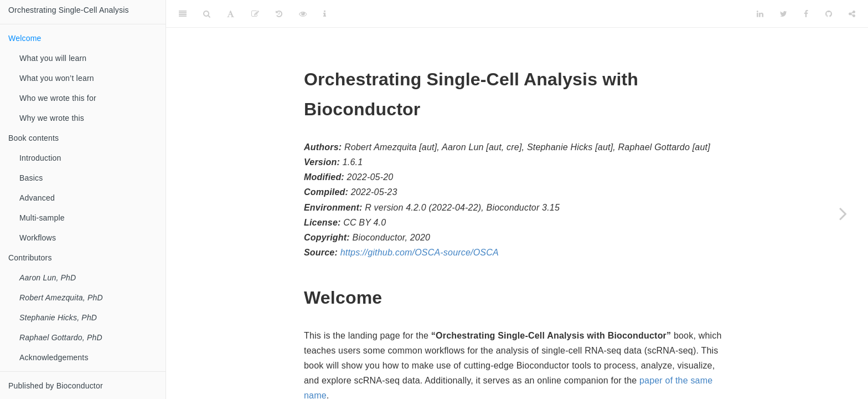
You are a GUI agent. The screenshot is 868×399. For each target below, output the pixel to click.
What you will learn (53, 58)
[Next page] (843, 213)
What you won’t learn (57, 78)
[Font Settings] (231, 14)
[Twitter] (784, 14)
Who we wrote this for (58, 98)
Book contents (33, 138)
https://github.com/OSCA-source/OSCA (420, 252)
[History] (279, 14)
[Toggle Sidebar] (183, 14)
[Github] (829, 14)
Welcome (25, 38)
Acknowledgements (54, 357)
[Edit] (255, 14)
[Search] (207, 14)
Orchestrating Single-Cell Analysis (69, 10)
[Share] (852, 14)
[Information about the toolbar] (325, 14)
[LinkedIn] (760, 14)
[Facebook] (806, 14)
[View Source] (303, 14)
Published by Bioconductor (56, 386)
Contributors (30, 258)
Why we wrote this (52, 118)
